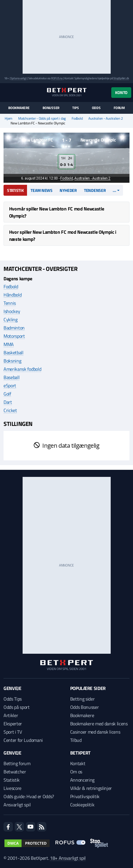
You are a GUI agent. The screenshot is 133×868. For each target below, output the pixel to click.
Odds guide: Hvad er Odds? (29, 796)
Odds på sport (17, 707)
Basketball (14, 353)
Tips (75, 108)
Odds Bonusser (85, 707)
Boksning (12, 361)
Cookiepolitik (82, 805)
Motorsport (14, 336)
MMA (9, 344)
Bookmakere (19, 108)
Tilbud (76, 740)
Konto (121, 92)
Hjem (9, 118)
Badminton (14, 328)
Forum (119, 108)
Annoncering (82, 780)
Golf (7, 394)
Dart (8, 402)
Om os (76, 772)
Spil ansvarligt (18, 78)
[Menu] (7, 92)
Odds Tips (13, 699)
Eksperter (13, 724)
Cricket (10, 410)
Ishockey (12, 311)
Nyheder (68, 190)
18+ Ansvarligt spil (68, 858)
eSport (10, 386)
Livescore (12, 788)
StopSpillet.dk (121, 78)
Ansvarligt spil (17, 805)
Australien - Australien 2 (106, 118)
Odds (96, 108)
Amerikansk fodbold (22, 369)
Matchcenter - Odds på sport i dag (42, 118)
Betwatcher (15, 772)
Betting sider (83, 699)
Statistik (15, 190)
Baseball (11, 377)
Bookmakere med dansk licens (99, 724)
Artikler (11, 715)
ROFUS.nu (57, 78)
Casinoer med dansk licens (95, 732)
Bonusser (51, 108)
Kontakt (78, 763)
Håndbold (12, 295)
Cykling (11, 319)
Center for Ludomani (23, 740)
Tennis (10, 303)
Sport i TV (13, 732)
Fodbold (77, 118)
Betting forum (17, 763)
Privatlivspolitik (85, 796)
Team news (41, 190)
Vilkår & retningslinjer (91, 788)
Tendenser (95, 190)
